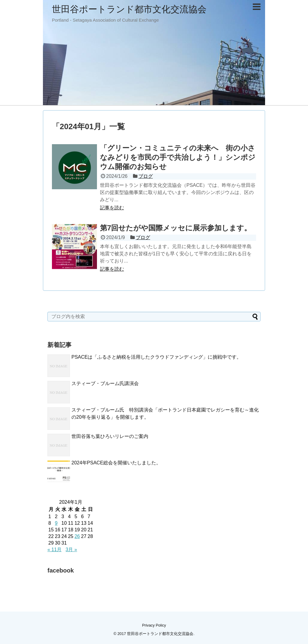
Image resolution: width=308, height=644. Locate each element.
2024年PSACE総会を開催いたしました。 (116, 463)
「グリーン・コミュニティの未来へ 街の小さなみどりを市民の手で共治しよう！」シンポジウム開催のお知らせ (178, 157)
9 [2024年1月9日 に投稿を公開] (56, 523)
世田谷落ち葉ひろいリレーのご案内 (110, 436)
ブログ (146, 176)
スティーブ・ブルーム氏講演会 (105, 383)
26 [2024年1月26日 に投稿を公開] (77, 536)
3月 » (71, 550)
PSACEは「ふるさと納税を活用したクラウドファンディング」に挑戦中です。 (156, 357)
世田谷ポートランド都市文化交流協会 (129, 9)
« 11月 (54, 550)
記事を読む (112, 208)
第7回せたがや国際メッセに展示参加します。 (176, 228)
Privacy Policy (154, 625)
